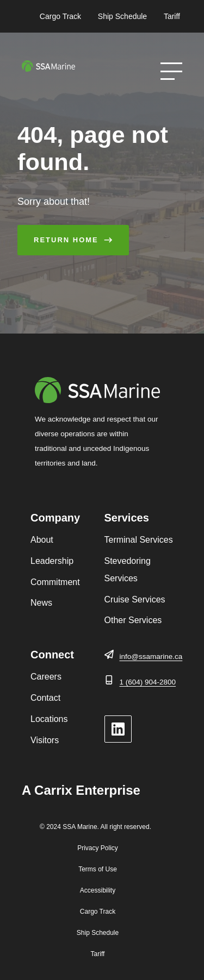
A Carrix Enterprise (81, 790)
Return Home (66, 240)
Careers (46, 677)
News (41, 603)
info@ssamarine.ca (151, 657)
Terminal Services (139, 540)
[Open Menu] (171, 71)
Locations (49, 719)
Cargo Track (60, 16)
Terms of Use (98, 869)
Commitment (55, 582)
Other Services (133, 620)
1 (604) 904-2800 (148, 682)
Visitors (45, 740)
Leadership (52, 561)
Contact (45, 698)
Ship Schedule (122, 16)
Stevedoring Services (128, 570)
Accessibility (98, 890)
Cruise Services (135, 599)
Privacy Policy (98, 848)
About (42, 540)
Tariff (172, 16)
